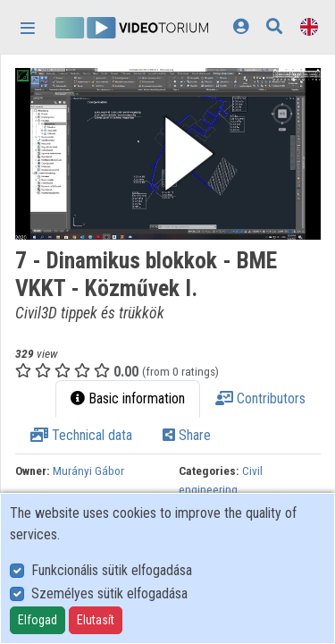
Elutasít (96, 620)
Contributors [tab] (260, 398)
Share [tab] (187, 435)
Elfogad (38, 620)
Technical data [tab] (81, 435)
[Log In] (241, 26)
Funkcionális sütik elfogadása (112, 570)
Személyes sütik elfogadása (109, 593)
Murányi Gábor (88, 470)
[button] (168, 154)
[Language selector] (309, 26)
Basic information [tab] (128, 398)
